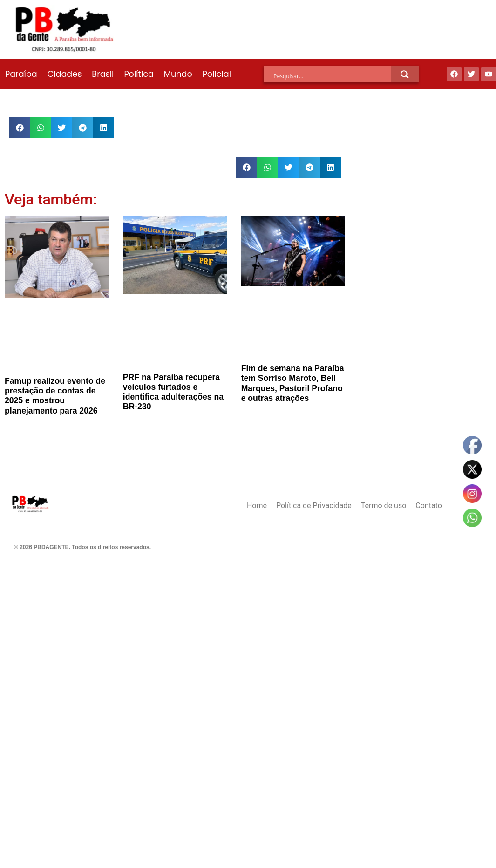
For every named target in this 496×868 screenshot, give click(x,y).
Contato (429, 505)
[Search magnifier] (405, 75)
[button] (20, 128)
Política (139, 74)
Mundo (178, 74)
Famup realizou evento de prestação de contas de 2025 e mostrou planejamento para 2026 (55, 396)
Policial (217, 74)
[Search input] (332, 76)
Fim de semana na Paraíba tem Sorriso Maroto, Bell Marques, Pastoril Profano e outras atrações (293, 383)
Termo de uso (384, 505)
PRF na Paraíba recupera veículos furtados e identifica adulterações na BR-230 (173, 392)
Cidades (65, 74)
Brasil (103, 74)
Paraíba (21, 74)
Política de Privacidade (314, 505)
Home (257, 505)
